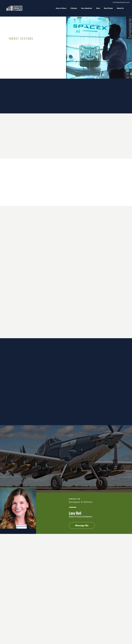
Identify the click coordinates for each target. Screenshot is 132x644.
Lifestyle (74, 8)
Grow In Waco (61, 8)
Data (98, 8)
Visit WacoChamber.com (121, 2)
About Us (120, 8)
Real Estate (108, 8)
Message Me (82, 525)
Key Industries (87, 8)
